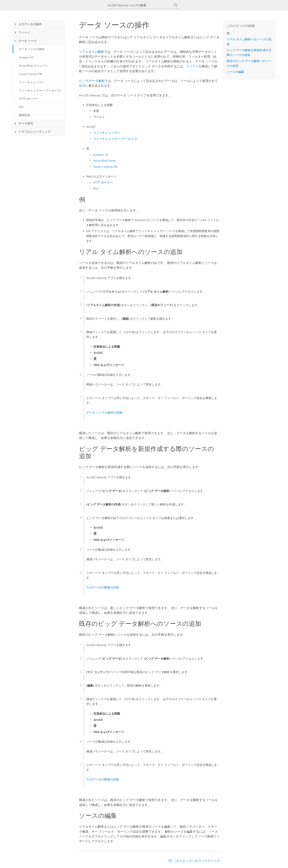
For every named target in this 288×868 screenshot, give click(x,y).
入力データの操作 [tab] (30, 24)
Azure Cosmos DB (30, 74)
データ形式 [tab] (26, 123)
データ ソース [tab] (28, 41)
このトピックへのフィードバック (197, 861)
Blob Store (104, 161)
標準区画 (24, 115)
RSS (21, 107)
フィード (192, 66)
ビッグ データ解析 (92, 81)
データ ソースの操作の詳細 (104, 413)
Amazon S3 (26, 57)
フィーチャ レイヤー (32, 82)
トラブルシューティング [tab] (35, 132)
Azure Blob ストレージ (33, 66)
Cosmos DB (105, 167)
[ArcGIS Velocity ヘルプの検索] (141, 5)
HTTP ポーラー (28, 99)
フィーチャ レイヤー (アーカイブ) (40, 91)
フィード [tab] (24, 32)
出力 (82, 86)
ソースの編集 (235, 72)
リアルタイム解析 (91, 52)
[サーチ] (176, 5)
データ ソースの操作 (32, 49)
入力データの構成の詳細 (102, 587)
